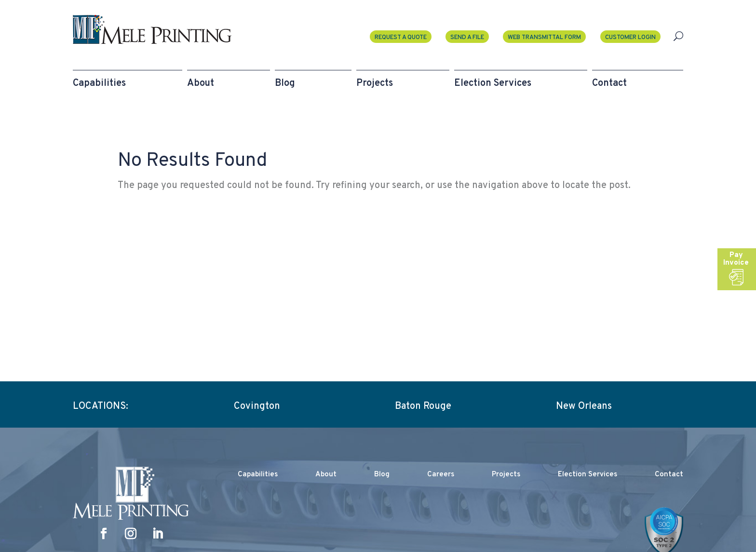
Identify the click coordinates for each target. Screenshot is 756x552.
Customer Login (630, 38)
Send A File (467, 38)
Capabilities (258, 475)
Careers (441, 475)
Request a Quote (401, 38)
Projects (506, 475)
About (326, 475)
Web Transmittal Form (544, 38)
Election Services (587, 475)
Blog (382, 475)
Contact (669, 475)
